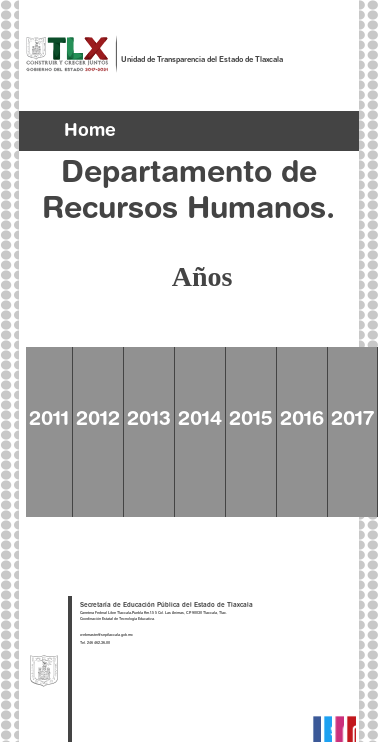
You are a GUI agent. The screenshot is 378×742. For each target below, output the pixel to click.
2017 (352, 420)
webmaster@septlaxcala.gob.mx (106, 635)
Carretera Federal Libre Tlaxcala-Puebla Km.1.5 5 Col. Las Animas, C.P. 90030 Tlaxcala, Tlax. (153, 613)
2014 (200, 420)
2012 (98, 420)
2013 (149, 420)
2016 (302, 420)
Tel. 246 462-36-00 (95, 643)
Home (90, 132)
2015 (251, 420)
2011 (49, 420)
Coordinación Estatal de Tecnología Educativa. (117, 619)
